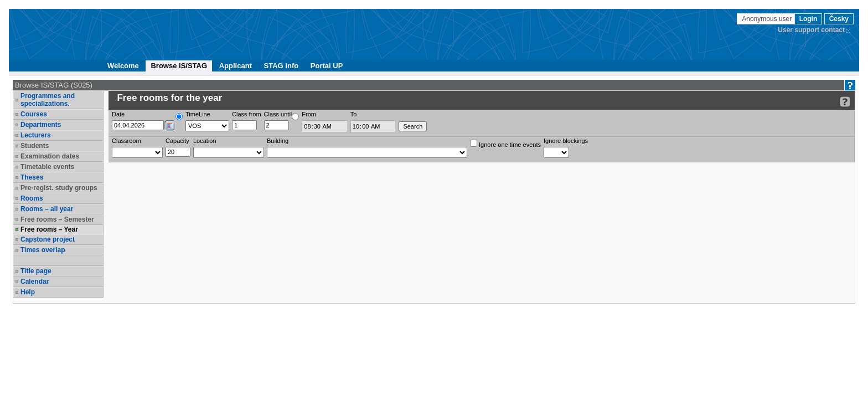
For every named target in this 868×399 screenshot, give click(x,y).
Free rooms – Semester (57, 219)
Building (278, 141)
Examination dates (50, 156)
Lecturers (36, 135)
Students (35, 146)
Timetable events (47, 167)
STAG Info (281, 66)
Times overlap (43, 250)
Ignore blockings (566, 141)
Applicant (236, 66)
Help (28, 292)
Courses (34, 114)
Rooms (32, 198)
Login (808, 19)
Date (118, 114)
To (354, 114)
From (309, 114)
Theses (32, 177)
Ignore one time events (505, 144)
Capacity (177, 141)
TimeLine (198, 114)
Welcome (123, 66)
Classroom (126, 141)
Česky (839, 19)
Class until (278, 114)
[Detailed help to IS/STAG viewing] (845, 102)
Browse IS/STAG (179, 66)
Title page (36, 271)
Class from (247, 114)
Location (205, 141)
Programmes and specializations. (48, 100)
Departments (41, 125)
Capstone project (48, 239)
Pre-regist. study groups (59, 188)
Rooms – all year (47, 209)
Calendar (35, 282)
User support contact (811, 30)
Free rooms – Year (49, 229)
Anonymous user (768, 19)
